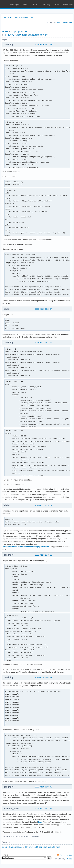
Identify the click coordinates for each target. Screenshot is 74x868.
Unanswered (67, 23)
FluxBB (69, 859)
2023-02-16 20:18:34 (43, 309)
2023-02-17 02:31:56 (43, 343)
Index (4, 17)
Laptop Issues (20, 31)
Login (32, 17)
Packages (14, 4)
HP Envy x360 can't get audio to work (26, 35)
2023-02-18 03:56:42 (43, 787)
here (40, 822)
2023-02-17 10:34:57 (43, 505)
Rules (10, 17)
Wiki (25, 4)
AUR (57, 4)
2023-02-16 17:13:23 (43, 45)
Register (25, 17)
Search (17, 17)
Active (58, 23)
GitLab (35, 4)
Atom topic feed (66, 855)
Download (68, 4)
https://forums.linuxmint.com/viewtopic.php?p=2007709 (27, 547)
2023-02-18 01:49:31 (43, 677)
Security (46, 4)
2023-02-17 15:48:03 (43, 555)
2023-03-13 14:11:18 (43, 809)
